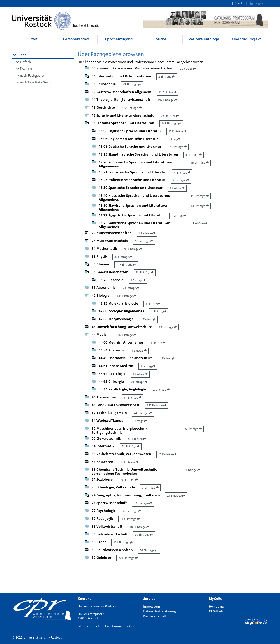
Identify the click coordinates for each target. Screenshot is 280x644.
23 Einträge (167, 454)
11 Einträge (133, 397)
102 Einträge (139, 527)
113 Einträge (130, 519)
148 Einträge (171, 123)
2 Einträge (188, 69)
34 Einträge (129, 462)
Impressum (152, 606)
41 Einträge (200, 196)
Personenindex (76, 39)
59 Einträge (137, 439)
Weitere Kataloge (204, 39)
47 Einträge (132, 84)
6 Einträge (139, 421)
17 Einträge (177, 131)
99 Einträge (144, 534)
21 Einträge (176, 495)
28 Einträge (145, 272)
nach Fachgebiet (32, 75)
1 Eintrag (173, 139)
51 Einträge (178, 147)
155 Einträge (157, 405)
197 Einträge (167, 100)
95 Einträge (133, 249)
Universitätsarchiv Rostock (97, 606)
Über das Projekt (247, 39)
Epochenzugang (119, 39)
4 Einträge (182, 172)
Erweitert (27, 69)
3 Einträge (193, 155)
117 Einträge (126, 264)
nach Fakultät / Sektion (37, 82)
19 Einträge (168, 327)
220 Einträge (128, 558)
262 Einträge (123, 542)
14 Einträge (143, 503)
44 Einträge (143, 413)
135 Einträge (127, 296)
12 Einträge (168, 92)
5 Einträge (192, 470)
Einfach (25, 62)
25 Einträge (170, 116)
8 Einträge (147, 233)
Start (238, 3)
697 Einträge (127, 335)
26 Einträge (132, 511)
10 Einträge (144, 241)
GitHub (216, 611)
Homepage (217, 606)
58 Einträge (131, 446)
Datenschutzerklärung (160, 611)
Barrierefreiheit (155, 616)
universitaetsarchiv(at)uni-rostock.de (108, 626)
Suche (161, 39)
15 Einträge (200, 163)
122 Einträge (132, 108)
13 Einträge (200, 206)
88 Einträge (123, 257)
